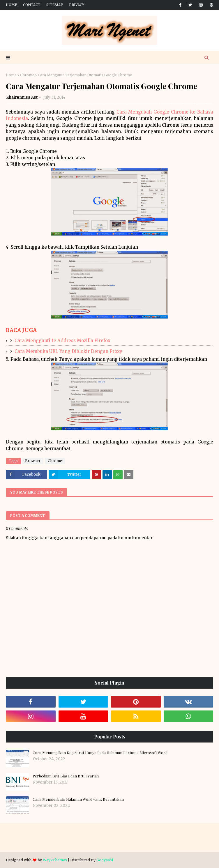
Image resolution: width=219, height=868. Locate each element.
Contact (32, 5)
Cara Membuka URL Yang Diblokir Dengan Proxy (68, 351)
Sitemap (55, 5)
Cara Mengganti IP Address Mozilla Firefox (62, 341)
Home (12, 5)
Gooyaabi (105, 860)
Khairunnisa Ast (22, 97)
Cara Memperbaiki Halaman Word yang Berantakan (78, 799)
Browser (33, 461)
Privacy (77, 5)
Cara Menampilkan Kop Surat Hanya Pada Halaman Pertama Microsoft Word (100, 753)
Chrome (27, 75)
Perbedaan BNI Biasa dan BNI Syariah (66, 776)
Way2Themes (55, 860)
